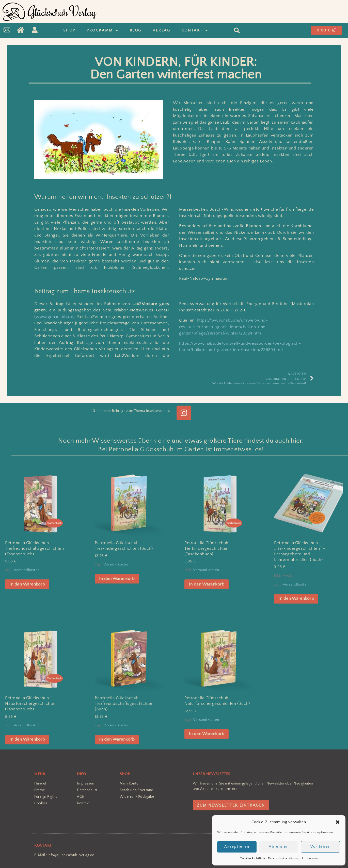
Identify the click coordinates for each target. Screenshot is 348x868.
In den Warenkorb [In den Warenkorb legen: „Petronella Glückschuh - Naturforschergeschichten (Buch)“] (207, 734)
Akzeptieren (237, 847)
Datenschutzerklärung (284, 858)
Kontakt (195, 31)
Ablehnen (279, 847)
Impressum (310, 858)
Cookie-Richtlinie (253, 858)
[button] (338, 822)
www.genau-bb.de (55, 317)
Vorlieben (321, 847)
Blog (136, 30)
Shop (69, 30)
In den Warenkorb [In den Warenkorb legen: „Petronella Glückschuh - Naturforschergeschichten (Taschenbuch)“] (27, 739)
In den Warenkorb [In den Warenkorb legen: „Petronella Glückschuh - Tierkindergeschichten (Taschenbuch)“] (207, 584)
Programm (102, 31)
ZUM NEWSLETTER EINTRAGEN (231, 805)
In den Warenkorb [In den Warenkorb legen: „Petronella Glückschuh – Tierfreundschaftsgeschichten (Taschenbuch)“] (27, 584)
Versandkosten (27, 570)
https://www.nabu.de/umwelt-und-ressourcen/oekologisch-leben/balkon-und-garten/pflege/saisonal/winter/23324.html (223, 327)
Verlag (162, 30)
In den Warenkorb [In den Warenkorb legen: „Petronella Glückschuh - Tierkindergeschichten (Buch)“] (117, 579)
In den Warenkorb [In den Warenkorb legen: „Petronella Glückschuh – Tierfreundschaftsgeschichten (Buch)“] (117, 739)
